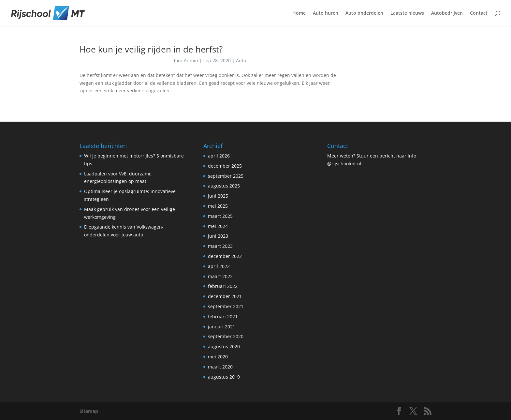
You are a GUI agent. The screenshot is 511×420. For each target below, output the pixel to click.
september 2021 (226, 306)
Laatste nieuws (407, 13)
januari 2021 (222, 327)
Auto (241, 60)
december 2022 (225, 256)
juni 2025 (218, 196)
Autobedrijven (447, 13)
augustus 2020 (224, 346)
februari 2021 (223, 316)
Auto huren (326, 13)
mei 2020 (218, 357)
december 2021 (225, 296)
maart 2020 (220, 367)
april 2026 (219, 156)
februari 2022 (223, 286)
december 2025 (225, 166)
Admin (191, 60)
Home (299, 13)
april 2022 (219, 266)
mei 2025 (218, 206)
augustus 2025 (224, 186)
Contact (479, 13)
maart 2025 (220, 216)
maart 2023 (220, 246)
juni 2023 (218, 236)
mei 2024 (218, 226)
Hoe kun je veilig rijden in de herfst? (151, 49)
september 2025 (226, 176)
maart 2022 (220, 276)
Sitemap (89, 411)
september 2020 (226, 336)
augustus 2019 (224, 377)
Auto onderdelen (364, 13)
